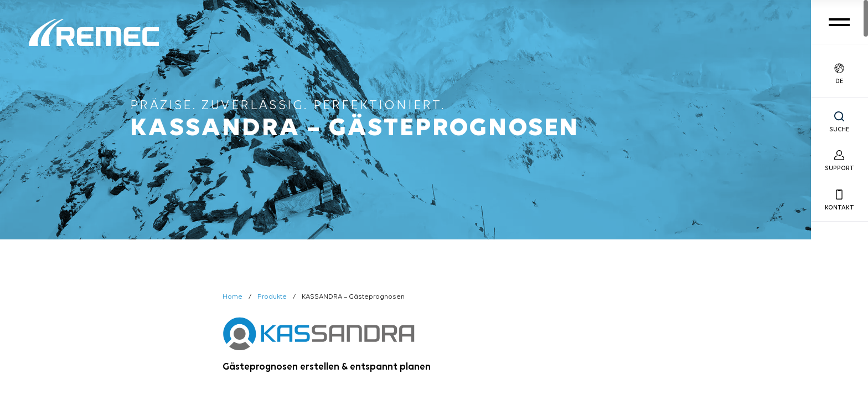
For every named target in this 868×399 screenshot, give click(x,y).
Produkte (272, 297)
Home (232, 297)
